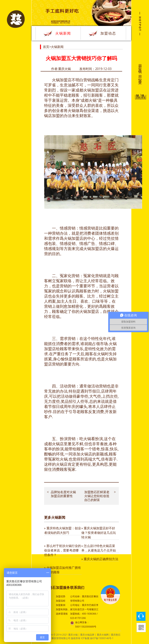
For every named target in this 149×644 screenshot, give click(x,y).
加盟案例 (61, 605)
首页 (46, 47)
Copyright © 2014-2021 (55, 635)
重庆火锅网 (103, 635)
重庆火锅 (73, 635)
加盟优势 (61, 596)
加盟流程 (61, 601)
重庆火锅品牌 (87, 635)
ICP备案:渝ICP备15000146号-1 (97, 638)
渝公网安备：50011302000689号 (83, 624)
